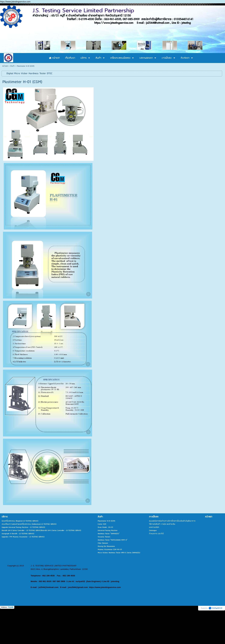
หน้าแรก (5, 98)
